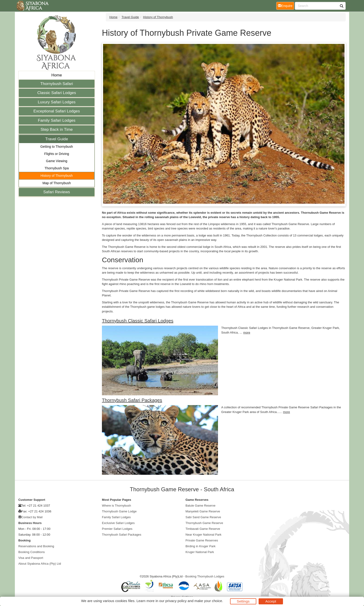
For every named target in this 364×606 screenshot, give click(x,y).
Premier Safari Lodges (117, 529)
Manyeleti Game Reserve (203, 511)
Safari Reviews (57, 192)
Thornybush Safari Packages (132, 400)
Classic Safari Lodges (57, 93)
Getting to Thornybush (57, 147)
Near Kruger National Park (203, 535)
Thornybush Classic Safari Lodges (138, 321)
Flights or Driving (57, 154)
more (247, 332)
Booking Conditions (32, 552)
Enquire (286, 5)
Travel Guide (57, 139)
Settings (243, 601)
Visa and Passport (31, 558)
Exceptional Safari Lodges (57, 111)
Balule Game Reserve (200, 506)
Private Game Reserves (202, 540)
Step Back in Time (57, 129)
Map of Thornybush (57, 183)
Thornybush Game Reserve (204, 523)
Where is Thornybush (116, 506)
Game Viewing (57, 161)
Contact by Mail (32, 517)
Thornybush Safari (57, 84)
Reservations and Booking (36, 546)
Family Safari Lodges (57, 120)
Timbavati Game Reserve (203, 529)
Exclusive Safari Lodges (118, 523)
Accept (271, 601)
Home (57, 75)
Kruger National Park (200, 552)
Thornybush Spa (57, 168)
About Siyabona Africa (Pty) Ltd (40, 564)
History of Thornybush (57, 176)
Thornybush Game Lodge (119, 511)
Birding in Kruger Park (200, 546)
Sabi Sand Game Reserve (203, 517)
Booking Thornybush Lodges (205, 576)
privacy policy (176, 601)
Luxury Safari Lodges (57, 102)
